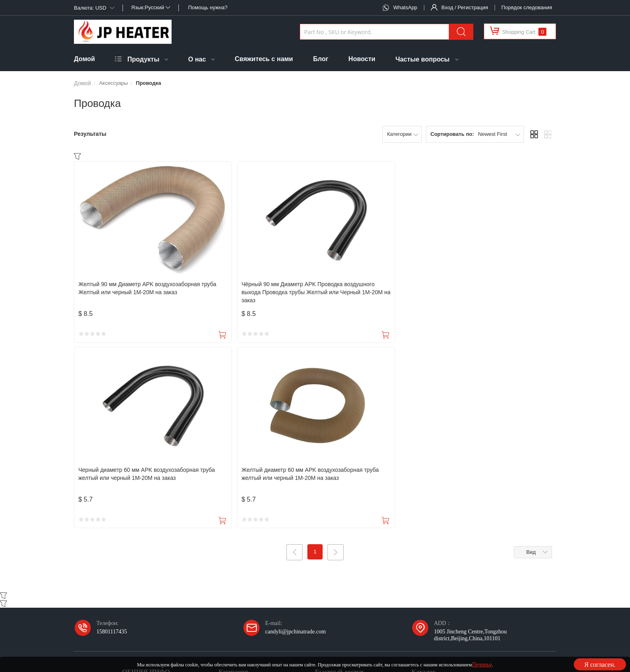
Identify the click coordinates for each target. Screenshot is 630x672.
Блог (321, 59)
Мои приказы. (332, 504)
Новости (362, 59)
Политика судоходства (149, 524)
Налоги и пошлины (145, 504)
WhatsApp (405, 7)
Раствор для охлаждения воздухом (452, 524)
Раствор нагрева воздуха (441, 504)
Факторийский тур (241, 543)
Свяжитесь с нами (264, 59)
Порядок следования (527, 7)
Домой (84, 59)
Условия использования (419, 641)
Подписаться (403, 579)
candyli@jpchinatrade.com (296, 447)
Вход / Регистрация (465, 7)
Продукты (143, 59)
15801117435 (112, 447)
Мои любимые (332, 524)
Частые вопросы (422, 59)
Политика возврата (145, 543)
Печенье (482, 664)
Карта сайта (470, 641)
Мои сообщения (334, 543)
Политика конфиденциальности (344, 641)
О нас (197, 59)
